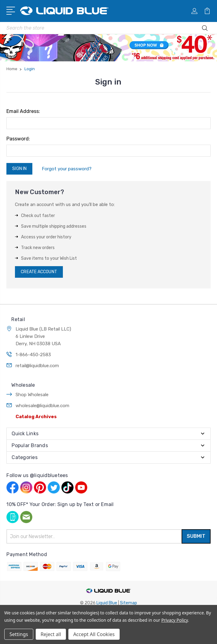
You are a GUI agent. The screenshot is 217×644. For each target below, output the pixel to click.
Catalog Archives (36, 417)
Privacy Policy (174, 620)
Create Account (39, 272)
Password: (18, 139)
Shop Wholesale (32, 395)
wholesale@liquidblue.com (42, 406)
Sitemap (128, 603)
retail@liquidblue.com (37, 366)
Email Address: (23, 111)
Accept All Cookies (94, 634)
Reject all (51, 634)
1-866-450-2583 (33, 355)
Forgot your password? (67, 169)
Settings (19, 634)
